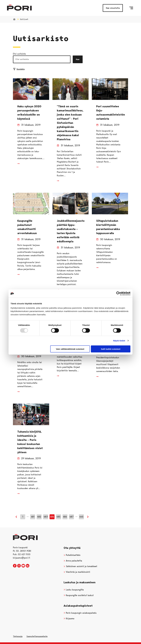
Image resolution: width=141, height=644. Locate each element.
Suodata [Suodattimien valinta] (19, 69)
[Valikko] (131, 8)
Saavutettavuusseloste (37, 636)
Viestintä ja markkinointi (77, 572)
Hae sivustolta (113, 8)
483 (46, 517)
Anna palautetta (73, 561)
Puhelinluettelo (72, 555)
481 (33, 517)
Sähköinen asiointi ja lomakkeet (80, 566)
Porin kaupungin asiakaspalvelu (80, 613)
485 (58, 517)
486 (65, 517)
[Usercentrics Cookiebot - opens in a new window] (118, 294)
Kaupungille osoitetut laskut (79, 595)
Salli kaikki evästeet (111, 349)
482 (39, 517)
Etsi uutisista (19, 54)
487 (71, 517)
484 (52, 517)
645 (81, 517)
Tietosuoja (18, 636)
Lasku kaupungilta (74, 590)
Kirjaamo (69, 619)
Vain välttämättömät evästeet (70, 349)
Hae (78, 59)
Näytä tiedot (119, 341)
